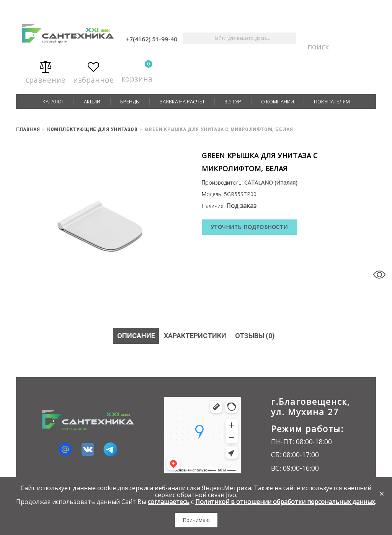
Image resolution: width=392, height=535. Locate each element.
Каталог (53, 101)
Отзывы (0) (255, 336)
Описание (136, 336)
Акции (92, 101)
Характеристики (195, 336)
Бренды (130, 101)
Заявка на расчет (182, 101)
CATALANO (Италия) (271, 182)
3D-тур (233, 101)
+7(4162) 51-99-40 (152, 39)
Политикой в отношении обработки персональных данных (285, 502)
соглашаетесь (169, 502)
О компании (278, 101)
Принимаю (196, 520)
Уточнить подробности (249, 227)
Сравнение (46, 71)
